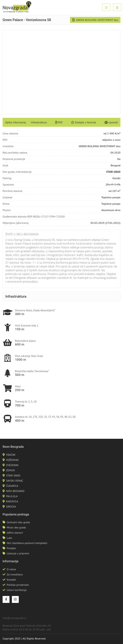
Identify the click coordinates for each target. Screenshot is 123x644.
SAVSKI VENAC (15, 481)
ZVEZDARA (12, 465)
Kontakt (11, 580)
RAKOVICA (12, 501)
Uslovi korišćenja (17, 590)
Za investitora (15, 574)
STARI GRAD (113, 172)
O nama (11, 569)
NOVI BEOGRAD (15, 491)
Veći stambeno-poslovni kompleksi (27, 543)
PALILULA (12, 496)
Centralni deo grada (18, 522)
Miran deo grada (16, 527)
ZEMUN (10, 470)
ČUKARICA (12, 486)
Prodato (11, 548)
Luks (9, 538)
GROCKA (11, 506)
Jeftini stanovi (15, 533)
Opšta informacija (16, 122)
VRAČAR (11, 455)
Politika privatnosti (18, 585)
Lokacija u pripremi (18, 553)
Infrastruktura (39, 122)
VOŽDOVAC (12, 460)
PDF (59, 122)
